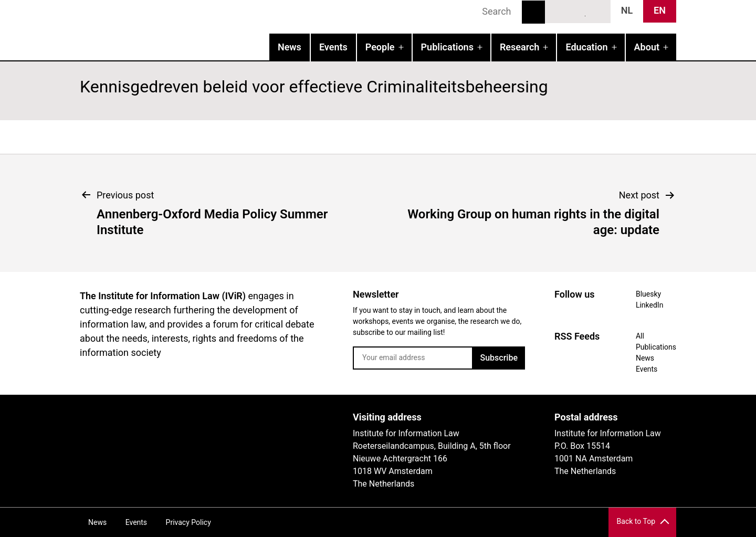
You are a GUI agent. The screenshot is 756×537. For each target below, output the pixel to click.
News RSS (597, 11)
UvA (202, 421)
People (380, 47)
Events (333, 47)
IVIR (214, 29)
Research (519, 47)
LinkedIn (578, 11)
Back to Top (636, 521)
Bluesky (559, 11)
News (290, 47)
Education (586, 47)
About (647, 47)
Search (533, 12)
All (640, 336)
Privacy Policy (188, 522)
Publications (447, 47)
